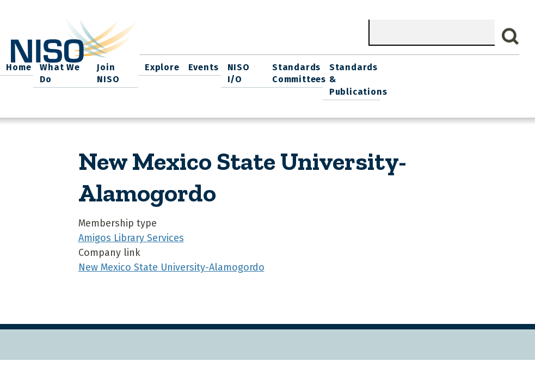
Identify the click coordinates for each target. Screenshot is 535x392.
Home (154, 66)
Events (333, 66)
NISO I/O (373, 66)
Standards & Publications (488, 78)
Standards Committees (425, 72)
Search (511, 36)
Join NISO (252, 66)
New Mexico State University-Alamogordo (171, 265)
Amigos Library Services (131, 235)
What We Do (199, 66)
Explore (296, 66)
